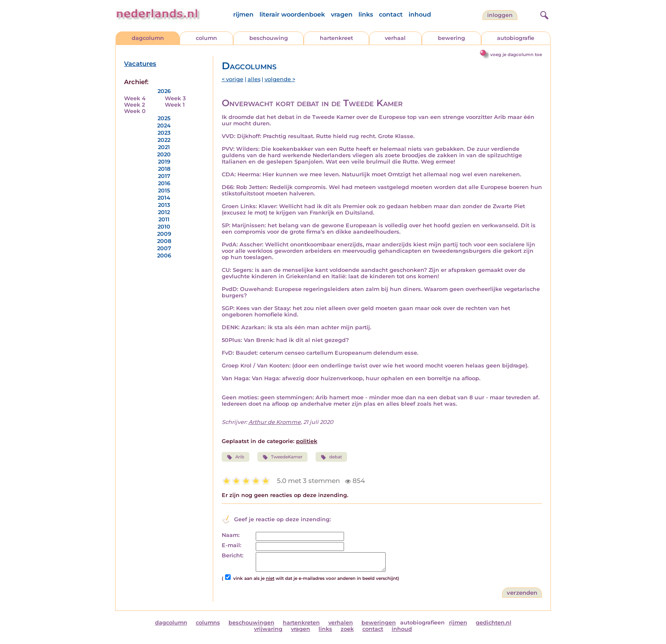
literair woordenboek (292, 14)
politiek (307, 441)
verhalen (341, 623)
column (206, 38)
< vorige (233, 79)
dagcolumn (148, 38)
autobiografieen (422, 623)
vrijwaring (268, 629)
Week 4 (135, 98)
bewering (452, 38)
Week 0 (135, 111)
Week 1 (175, 105)
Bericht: (233, 555)
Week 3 (175, 98)
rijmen (243, 14)
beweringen (379, 623)
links (366, 14)
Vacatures (140, 64)
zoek (347, 629)
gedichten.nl (494, 623)
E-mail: (231, 545)
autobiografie (516, 38)
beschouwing (269, 38)
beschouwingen (251, 623)
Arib (236, 457)
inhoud (420, 14)
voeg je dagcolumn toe (516, 55)
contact (391, 14)
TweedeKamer (282, 457)
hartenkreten (301, 623)
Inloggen (500, 15)
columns (208, 623)
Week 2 (134, 105)
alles (254, 79)
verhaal (395, 38)
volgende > (280, 79)
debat (331, 457)
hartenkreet (336, 38)
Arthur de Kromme (275, 422)
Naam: (231, 535)
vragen (342, 14)
